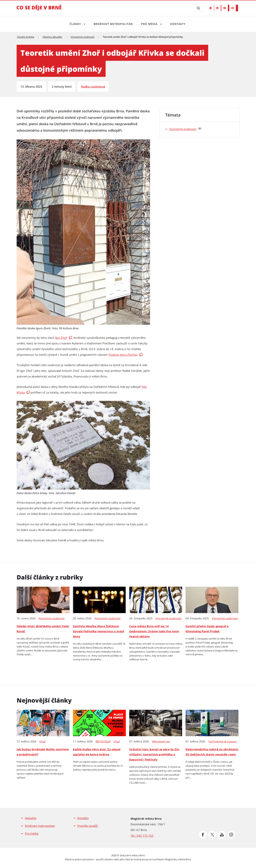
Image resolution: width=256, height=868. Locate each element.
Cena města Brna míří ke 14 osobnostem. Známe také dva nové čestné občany (154, 631)
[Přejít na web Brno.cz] (224, 8)
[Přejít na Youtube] (222, 835)
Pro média (32, 833)
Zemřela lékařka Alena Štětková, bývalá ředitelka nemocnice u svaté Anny (99, 631)
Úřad (42, 741)
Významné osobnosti (83, 37)
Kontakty (179, 24)
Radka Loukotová (93, 86)
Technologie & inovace (222, 741)
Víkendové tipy (161, 741)
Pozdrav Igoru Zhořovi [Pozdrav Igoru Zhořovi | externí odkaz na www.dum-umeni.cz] (123, 355)
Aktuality (31, 818)
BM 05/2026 (103, 741)
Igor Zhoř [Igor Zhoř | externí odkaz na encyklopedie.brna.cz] (61, 338)
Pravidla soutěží (88, 826)
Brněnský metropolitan (113, 24)
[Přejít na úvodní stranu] (39, 10)
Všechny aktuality (52, 37)
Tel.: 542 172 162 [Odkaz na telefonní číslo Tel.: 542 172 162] (142, 836)
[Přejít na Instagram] (231, 835)
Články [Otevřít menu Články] (75, 24)
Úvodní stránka (26, 37)
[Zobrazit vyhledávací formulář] (198, 8)
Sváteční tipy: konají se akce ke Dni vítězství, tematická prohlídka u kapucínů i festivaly (154, 754)
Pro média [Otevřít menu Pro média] (150, 24)
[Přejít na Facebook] (203, 835)
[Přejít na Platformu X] (212, 835)
